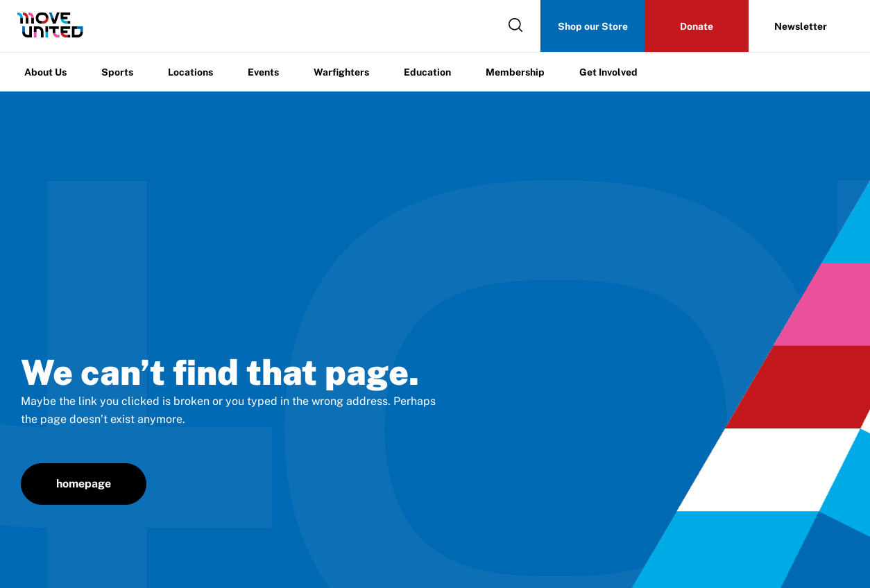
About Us (45, 72)
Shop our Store (593, 26)
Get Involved (608, 72)
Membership (515, 72)
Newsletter (801, 26)
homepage (84, 484)
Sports (117, 72)
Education (427, 72)
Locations (190, 72)
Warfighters (341, 72)
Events (263, 72)
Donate (697, 26)
